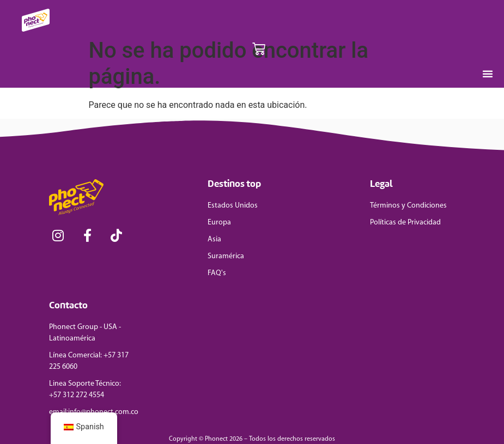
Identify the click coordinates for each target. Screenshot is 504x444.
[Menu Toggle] (488, 74)
